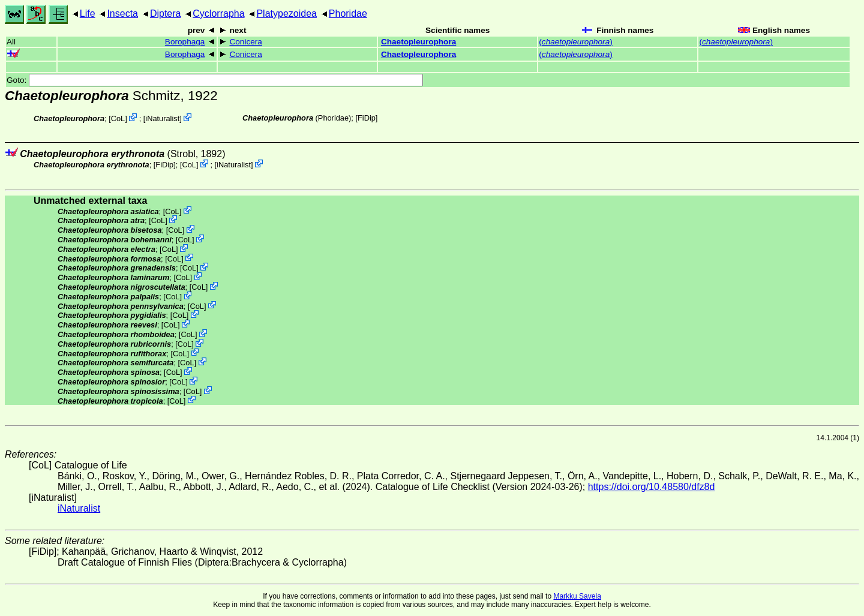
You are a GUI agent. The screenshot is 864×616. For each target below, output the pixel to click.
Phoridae (348, 13)
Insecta (122, 13)
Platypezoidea (286, 13)
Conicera (245, 42)
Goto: (215, 80)
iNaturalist (162, 118)
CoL (118, 118)
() (575, 42)
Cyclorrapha (218, 13)
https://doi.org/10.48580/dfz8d (652, 487)
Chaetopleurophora (418, 42)
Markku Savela (577, 596)
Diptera (166, 13)
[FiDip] (366, 118)
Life (88, 13)
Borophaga (185, 42)
